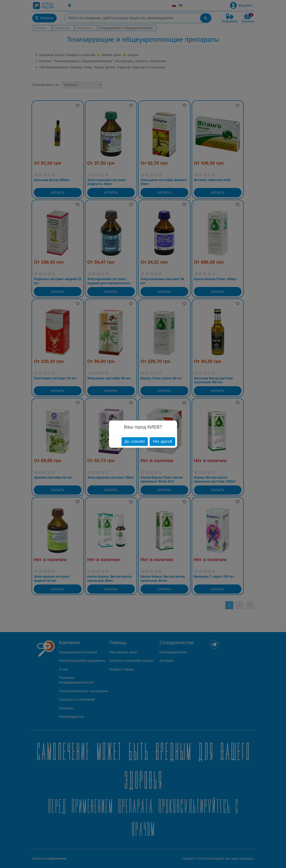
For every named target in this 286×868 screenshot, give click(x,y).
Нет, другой (162, 441)
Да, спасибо (135, 441)
